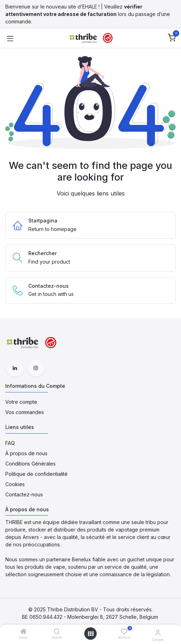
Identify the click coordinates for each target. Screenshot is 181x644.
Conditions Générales (30, 464)
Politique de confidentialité (36, 474)
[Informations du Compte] (158, 632)
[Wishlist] (124, 631)
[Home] (23, 632)
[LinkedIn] (15, 368)
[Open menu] (91, 634)
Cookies (15, 484)
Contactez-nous (24, 494)
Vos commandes (25, 412)
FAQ (10, 443)
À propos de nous (26, 453)
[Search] (57, 632)
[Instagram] (36, 368)
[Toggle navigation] (10, 38)
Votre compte (21, 402)
